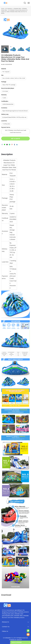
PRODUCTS (5, 622)
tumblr (14, 145)
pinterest (12, 145)
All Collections (9, 9)
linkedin (17, 145)
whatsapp (10, 145)
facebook (2, 145)
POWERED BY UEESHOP (15, 640)
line (5, 145)
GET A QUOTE (16, 139)
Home (3, 9)
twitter (7, 145)
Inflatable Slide (17, 9)
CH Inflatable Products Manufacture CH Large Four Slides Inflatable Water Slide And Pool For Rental (14, 12)
